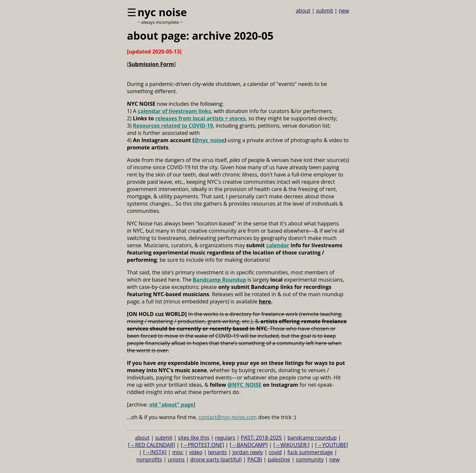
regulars (225, 438)
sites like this (194, 438)
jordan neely (248, 452)
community (310, 459)
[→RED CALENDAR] (151, 445)
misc (178, 452)
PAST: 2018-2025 (261, 438)
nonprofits (149, 459)
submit (325, 11)
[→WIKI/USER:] (291, 445)
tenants (218, 452)
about (303, 11)
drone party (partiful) (216, 459)
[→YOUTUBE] (331, 445)
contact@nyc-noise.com (227, 417)
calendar (278, 245)
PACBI (255, 459)
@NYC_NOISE (244, 385)
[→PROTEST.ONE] (202, 445)
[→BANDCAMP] (249, 445)
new (344, 11)
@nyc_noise (209, 140)
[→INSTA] (155, 452)
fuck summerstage (310, 452)
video (196, 452)
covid (275, 452)
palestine (279, 459)
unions (176, 459)
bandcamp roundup (312, 438)
